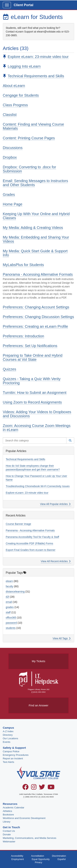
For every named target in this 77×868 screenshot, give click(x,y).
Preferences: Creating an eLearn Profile (35, 326)
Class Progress (15, 105)
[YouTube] (51, 788)
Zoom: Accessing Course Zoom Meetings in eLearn (37, 428)
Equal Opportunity (41, 859)
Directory (8, 735)
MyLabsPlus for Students (23, 265)
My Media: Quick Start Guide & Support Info (35, 253)
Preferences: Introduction (23, 336)
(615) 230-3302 (39, 692)
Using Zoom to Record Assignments (32, 402)
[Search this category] (35, 441)
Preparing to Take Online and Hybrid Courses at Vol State (33, 357)
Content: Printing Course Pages (29, 138)
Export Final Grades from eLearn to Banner (31, 550)
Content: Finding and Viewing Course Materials (33, 126)
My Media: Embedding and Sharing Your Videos (36, 239)
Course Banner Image (18, 524)
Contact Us (9, 831)
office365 (11, 618)
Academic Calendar (14, 808)
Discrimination (59, 856)
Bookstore (8, 815)
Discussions (13, 148)
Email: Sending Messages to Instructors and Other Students (35, 183)
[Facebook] (25, 788)
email (9, 602)
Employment (17, 859)
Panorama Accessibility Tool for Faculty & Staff (32, 537)
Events (7, 742)
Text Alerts (8, 762)
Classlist (10, 115)
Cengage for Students (21, 95)
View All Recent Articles (56, 561)
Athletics (7, 811)
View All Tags (62, 638)
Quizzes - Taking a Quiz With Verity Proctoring (32, 381)
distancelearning (15, 592)
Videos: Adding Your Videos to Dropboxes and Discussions (37, 414)
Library (7, 822)
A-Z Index (8, 731)
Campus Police (11, 751)
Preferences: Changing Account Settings (36, 307)
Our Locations (10, 738)
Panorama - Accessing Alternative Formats (38, 274)
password (11, 623)
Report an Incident (13, 758)
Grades (9, 195)
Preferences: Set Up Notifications (30, 346)
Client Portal (24, 5)
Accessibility (17, 856)
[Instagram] (34, 788)
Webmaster (9, 842)
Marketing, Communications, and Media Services (30, 838)
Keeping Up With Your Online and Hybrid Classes (36, 216)
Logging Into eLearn (24, 66)
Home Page (13, 204)
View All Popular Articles (55, 504)
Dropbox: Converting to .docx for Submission (29, 169)
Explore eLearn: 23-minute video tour (38, 57)
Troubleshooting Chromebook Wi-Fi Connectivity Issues (38, 486)
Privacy (38, 862)
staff (8, 612)
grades (10, 607)
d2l (7, 597)
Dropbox (10, 157)
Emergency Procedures (16, 755)
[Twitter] (42, 788)
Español (62, 859)
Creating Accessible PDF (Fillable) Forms (29, 543)
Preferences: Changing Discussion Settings (38, 317)
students (11, 628)
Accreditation (38, 856)
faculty (9, 586)
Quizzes (9, 369)
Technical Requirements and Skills (36, 76)
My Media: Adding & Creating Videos (33, 228)
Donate (7, 834)
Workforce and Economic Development (24, 818)
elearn (9, 581)
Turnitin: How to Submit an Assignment (35, 393)
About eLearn (14, 86)
